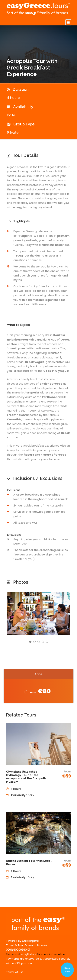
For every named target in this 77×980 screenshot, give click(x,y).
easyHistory (29, 954)
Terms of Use (15, 972)
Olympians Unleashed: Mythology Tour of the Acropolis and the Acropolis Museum (26, 777)
